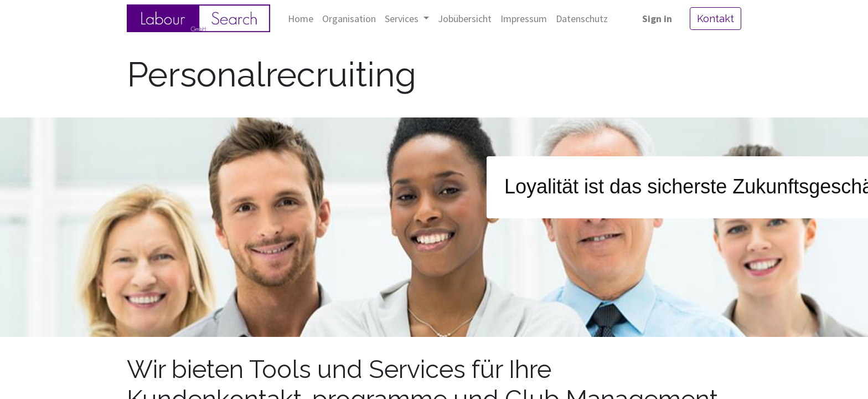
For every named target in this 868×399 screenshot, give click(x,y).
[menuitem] (301, 19)
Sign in (657, 19)
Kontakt (715, 19)
